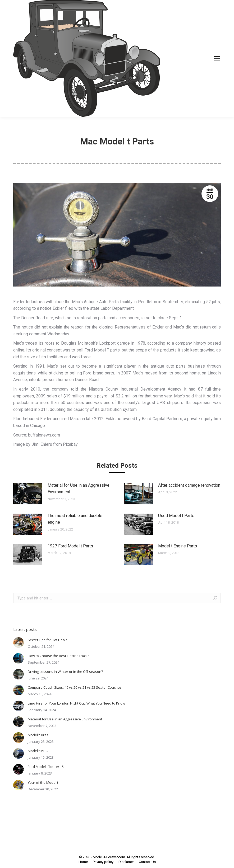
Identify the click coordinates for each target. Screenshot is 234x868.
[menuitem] (83, 862)
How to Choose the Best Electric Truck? (58, 656)
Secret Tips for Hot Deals (48, 640)
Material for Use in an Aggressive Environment (79, 489)
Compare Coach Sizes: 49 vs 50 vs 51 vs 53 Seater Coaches (75, 687)
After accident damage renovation (189, 485)
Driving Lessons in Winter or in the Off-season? (65, 672)
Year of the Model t (43, 782)
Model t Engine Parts (178, 546)
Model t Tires (38, 735)
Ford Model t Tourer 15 (46, 767)
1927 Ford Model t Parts (70, 546)
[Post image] (28, 494)
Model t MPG (38, 751)
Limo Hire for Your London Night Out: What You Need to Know (76, 703)
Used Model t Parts (176, 516)
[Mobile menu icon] (217, 58)
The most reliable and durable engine (75, 519)
